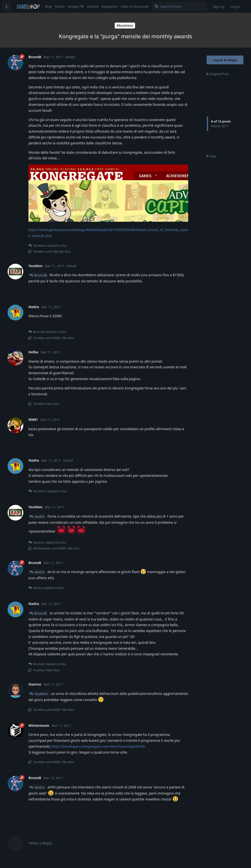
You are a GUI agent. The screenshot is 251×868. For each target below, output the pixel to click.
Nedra (39, 517)
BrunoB (41, 275)
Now (211, 156)
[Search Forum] (180, 6)
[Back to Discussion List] (6, 6)
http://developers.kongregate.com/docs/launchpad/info (98, 746)
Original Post (217, 74)
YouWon (41, 694)
